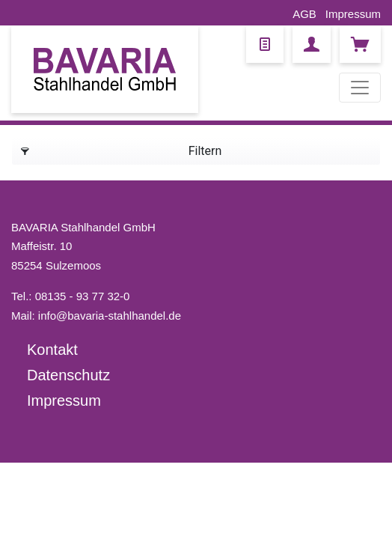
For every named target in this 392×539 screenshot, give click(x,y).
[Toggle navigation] (360, 88)
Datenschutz (68, 375)
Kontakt (52, 350)
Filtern (121, 149)
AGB (304, 14)
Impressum (353, 14)
